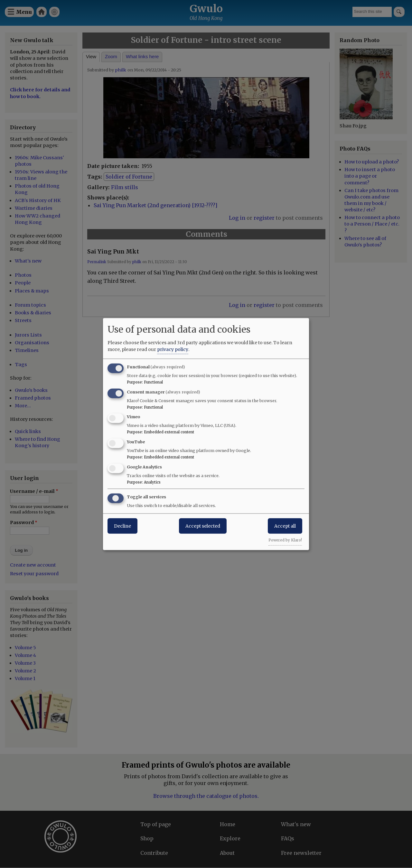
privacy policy (173, 349)
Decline (122, 526)
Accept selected (203, 526)
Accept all (285, 526)
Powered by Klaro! (285, 540)
